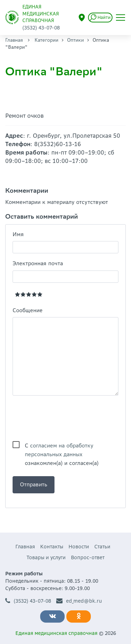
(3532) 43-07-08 (28, 601)
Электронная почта (38, 263)
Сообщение (28, 310)
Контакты (52, 547)
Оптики (75, 40)
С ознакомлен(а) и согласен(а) (62, 446)
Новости (79, 547)
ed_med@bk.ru (79, 601)
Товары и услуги (46, 557)
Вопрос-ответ (88, 557)
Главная (14, 40)
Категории (46, 40)
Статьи (102, 547)
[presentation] (66, 418)
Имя (18, 234)
